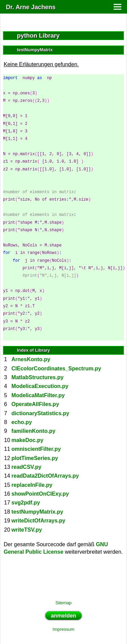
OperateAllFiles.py (35, 404)
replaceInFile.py (32, 485)
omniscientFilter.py (36, 449)
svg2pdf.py (26, 503)
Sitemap (64, 603)
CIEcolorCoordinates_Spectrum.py (56, 369)
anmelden (63, 616)
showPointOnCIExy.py (40, 494)
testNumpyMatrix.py (37, 512)
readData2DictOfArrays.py (45, 476)
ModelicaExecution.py (40, 386)
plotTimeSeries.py (35, 458)
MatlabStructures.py (38, 377)
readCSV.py (26, 467)
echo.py (22, 422)
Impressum (63, 629)
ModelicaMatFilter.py (38, 395)
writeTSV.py (27, 530)
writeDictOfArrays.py (38, 521)
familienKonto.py (34, 431)
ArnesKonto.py (31, 359)
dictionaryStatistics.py (40, 413)
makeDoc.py (27, 440)
